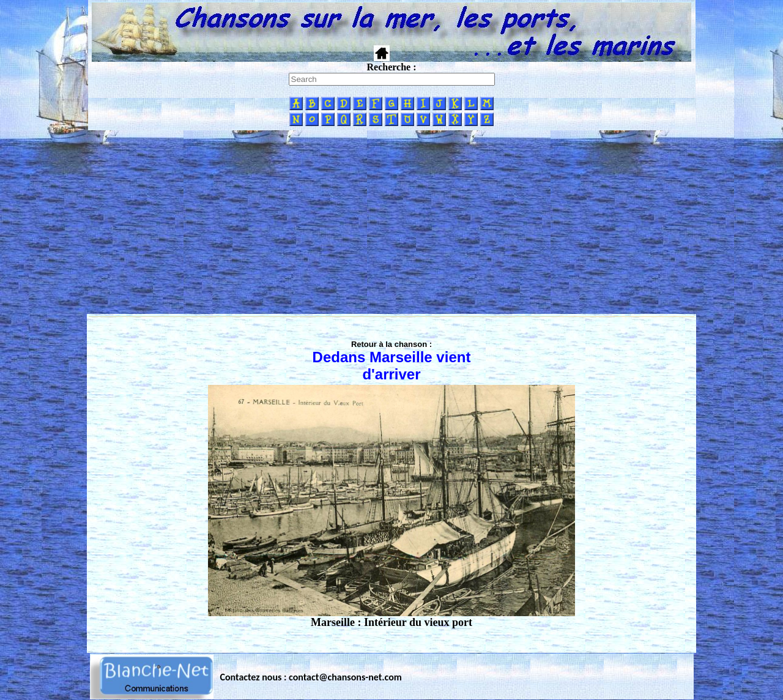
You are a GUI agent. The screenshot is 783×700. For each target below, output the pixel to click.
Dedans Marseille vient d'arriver (392, 366)
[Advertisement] (391, 222)
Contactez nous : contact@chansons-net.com (311, 677)
